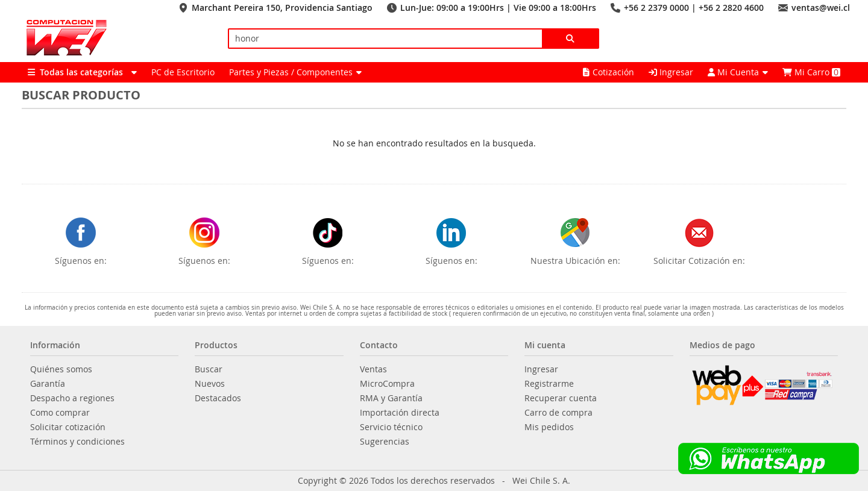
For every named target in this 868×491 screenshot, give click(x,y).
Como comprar (60, 413)
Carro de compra (558, 413)
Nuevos (210, 384)
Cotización (609, 72)
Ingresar (671, 72)
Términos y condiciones (77, 442)
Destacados (218, 398)
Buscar (209, 369)
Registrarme (549, 384)
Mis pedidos (549, 427)
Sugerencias (385, 442)
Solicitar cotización (68, 427)
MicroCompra (387, 384)
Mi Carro (811, 72)
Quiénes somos (61, 369)
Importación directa (400, 413)
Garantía (48, 384)
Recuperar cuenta (561, 398)
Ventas (373, 369)
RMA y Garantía (391, 398)
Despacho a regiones (72, 398)
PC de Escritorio (183, 72)
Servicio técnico (391, 427)
